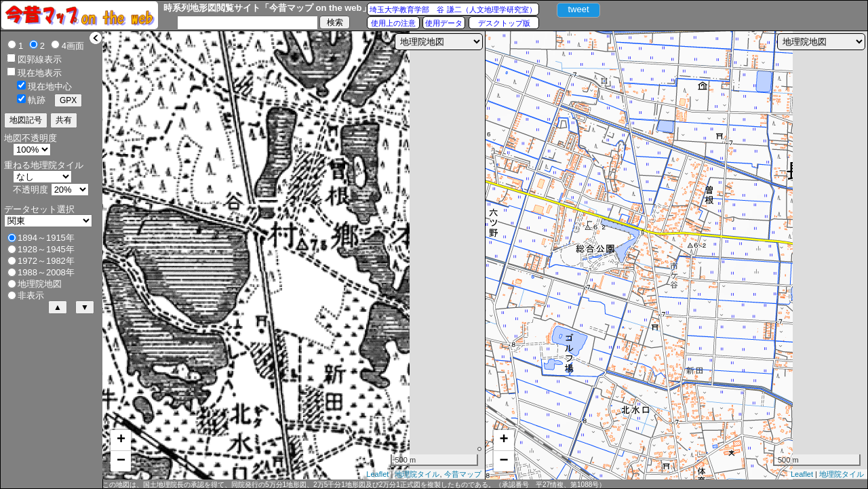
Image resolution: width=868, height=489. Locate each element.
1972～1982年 (46, 261)
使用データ (444, 23)
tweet (578, 9)
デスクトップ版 (504, 23)
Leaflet (377, 474)
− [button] (121, 461)
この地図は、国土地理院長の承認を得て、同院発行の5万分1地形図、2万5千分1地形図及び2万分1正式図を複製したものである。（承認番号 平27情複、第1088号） (354, 485)
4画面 (73, 46)
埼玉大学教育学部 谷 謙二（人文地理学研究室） (453, 9)
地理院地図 (40, 284)
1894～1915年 (46, 238)
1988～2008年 (46, 272)
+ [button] (121, 440)
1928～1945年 (46, 249)
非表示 (31, 295)
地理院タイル (417, 474)
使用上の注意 (393, 23)
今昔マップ (463, 474)
